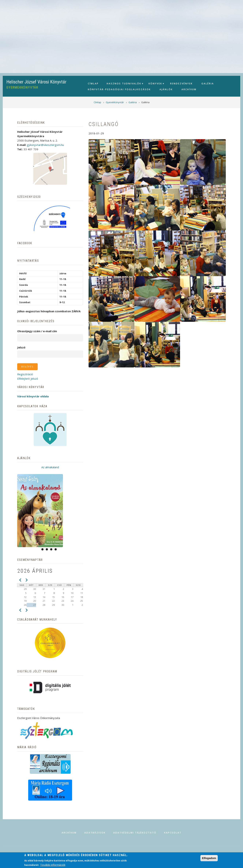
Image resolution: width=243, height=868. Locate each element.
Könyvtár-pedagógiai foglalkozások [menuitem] (119, 89)
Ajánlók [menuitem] (166, 89)
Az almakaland (50, 467)
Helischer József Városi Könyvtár (36, 82)
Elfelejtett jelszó (28, 379)
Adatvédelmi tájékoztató (135, 833)
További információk (53, 865)
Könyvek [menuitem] (155, 84)
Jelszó (21, 347)
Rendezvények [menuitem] (181, 84)
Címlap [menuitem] (93, 84)
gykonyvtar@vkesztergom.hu (45, 145)
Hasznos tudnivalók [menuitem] (124, 84)
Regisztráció (25, 374)
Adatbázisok (95, 833)
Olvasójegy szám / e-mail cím (37, 331)
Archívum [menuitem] (189, 89)
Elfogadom (209, 858)
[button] (111, 162)
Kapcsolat (173, 833)
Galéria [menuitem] (208, 84)
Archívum (69, 833)
